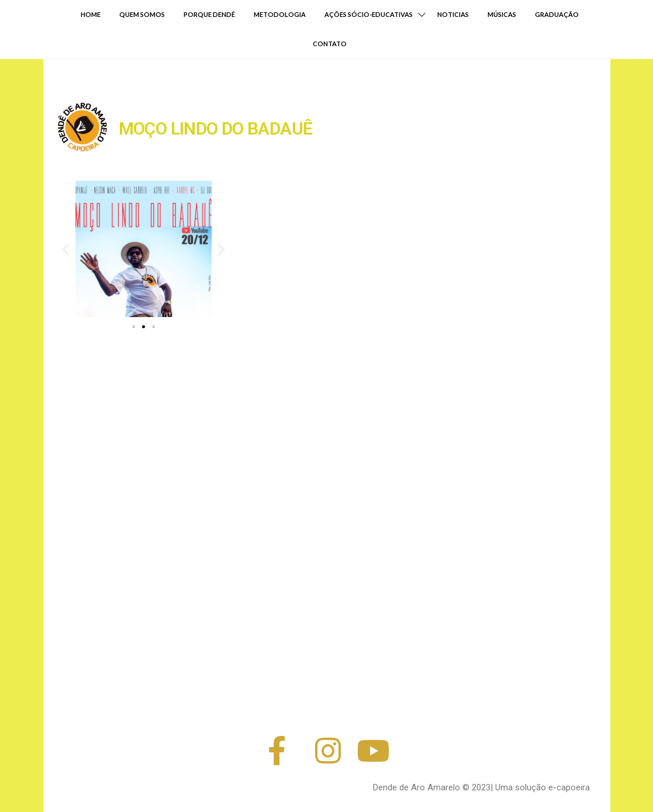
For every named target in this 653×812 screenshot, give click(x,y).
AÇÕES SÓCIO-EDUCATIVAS (369, 14)
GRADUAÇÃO (557, 14)
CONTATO (330, 44)
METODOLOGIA (280, 14)
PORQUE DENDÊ (209, 14)
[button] (66, 249)
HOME (91, 14)
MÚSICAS (502, 14)
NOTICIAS (453, 14)
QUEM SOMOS (142, 14)
